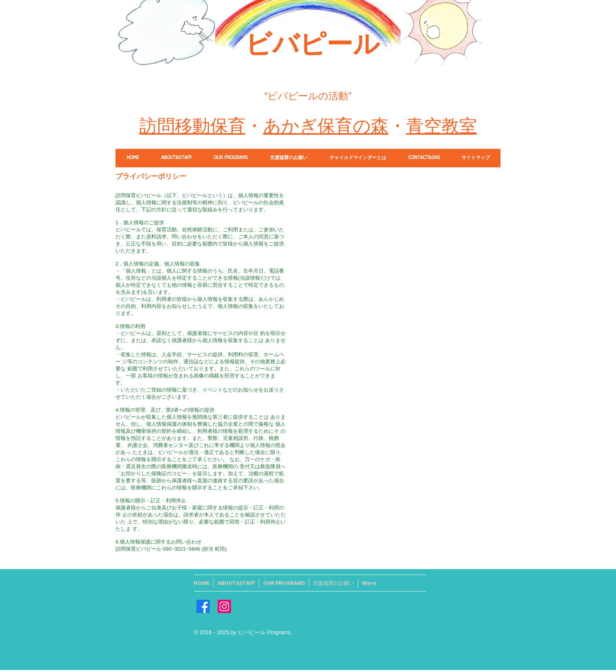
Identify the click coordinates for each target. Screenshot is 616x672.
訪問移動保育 (192, 126)
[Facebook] (203, 606)
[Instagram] (224, 606)
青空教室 (442, 126)
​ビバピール (313, 44)
